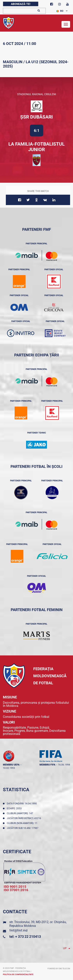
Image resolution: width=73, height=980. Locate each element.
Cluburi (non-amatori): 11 (23, 823)
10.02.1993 (9, 768)
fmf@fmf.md (18, 930)
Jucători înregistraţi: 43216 (25, 818)
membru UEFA (11, 765)
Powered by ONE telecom (59, 969)
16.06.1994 (64, 765)
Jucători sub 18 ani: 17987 (23, 828)
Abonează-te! (21, 4)
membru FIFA (47, 765)
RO (60, 11)
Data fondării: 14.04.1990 (22, 804)
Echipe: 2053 (15, 808)
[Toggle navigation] (66, 24)
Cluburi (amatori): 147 (21, 813)
